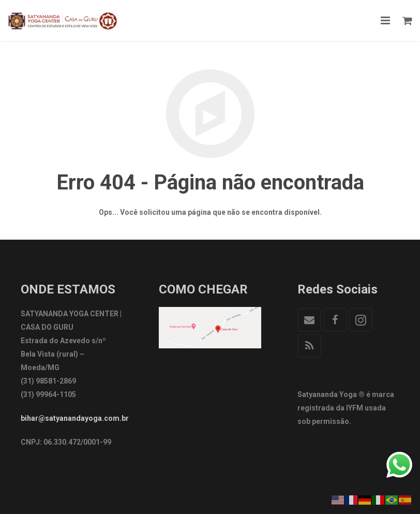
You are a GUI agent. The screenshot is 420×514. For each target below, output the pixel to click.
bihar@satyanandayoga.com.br (75, 418)
